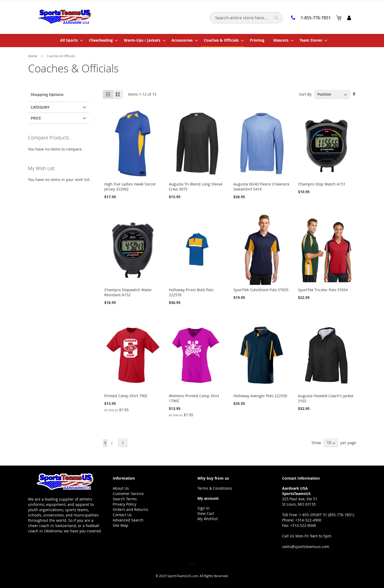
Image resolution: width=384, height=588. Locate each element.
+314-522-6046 (303, 525)
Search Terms (125, 499)
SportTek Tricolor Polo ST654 (323, 290)
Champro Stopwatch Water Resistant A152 (128, 292)
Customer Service (128, 494)
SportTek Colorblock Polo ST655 (261, 290)
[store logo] (64, 17)
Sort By (305, 94)
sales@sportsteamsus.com (306, 547)
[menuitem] (70, 40)
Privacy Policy (125, 504)
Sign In (204, 508)
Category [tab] (40, 107)
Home (33, 56)
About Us (121, 488)
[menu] (192, 41)
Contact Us (122, 515)
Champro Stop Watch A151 (322, 184)
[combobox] (246, 18)
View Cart (206, 513)
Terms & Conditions (215, 488)
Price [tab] (36, 118)
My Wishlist (208, 519)
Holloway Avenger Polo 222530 (260, 396)
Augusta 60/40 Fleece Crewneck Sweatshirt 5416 (261, 187)
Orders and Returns (130, 509)
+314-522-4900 (308, 520)
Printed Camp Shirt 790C (126, 396)
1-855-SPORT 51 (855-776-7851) (327, 515)
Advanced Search (128, 520)
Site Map (121, 525)
